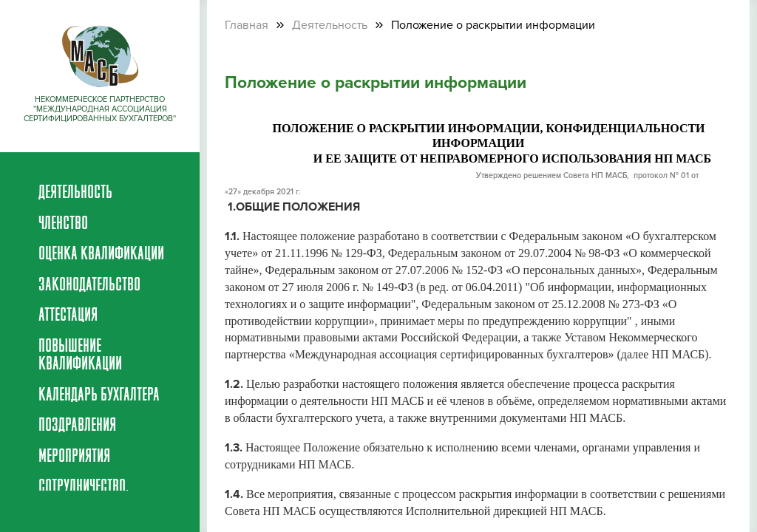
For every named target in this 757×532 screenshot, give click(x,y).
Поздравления (77, 426)
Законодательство (89, 286)
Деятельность (75, 194)
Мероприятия (74, 457)
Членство (63, 225)
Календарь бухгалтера (99, 396)
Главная (247, 25)
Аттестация (68, 316)
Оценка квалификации (101, 255)
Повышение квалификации (80, 356)
